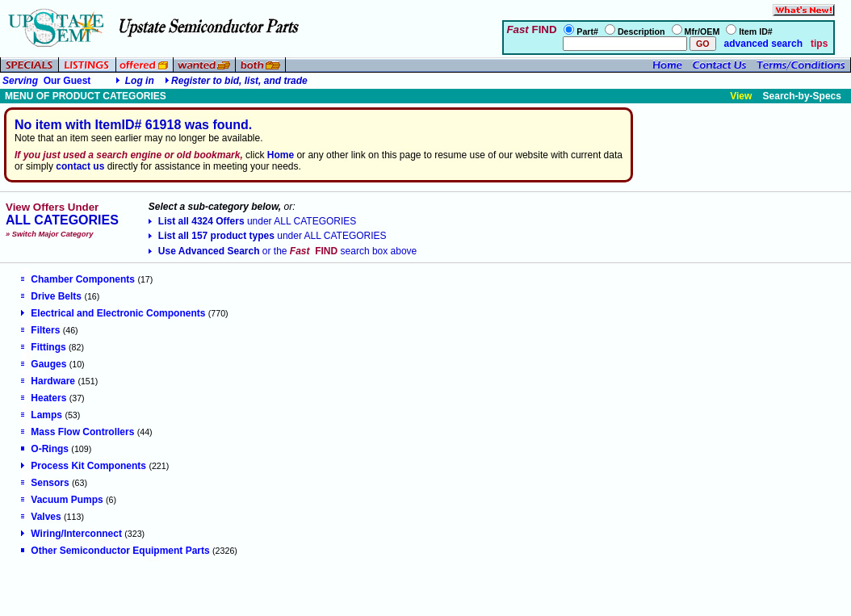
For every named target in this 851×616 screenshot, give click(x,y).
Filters (40, 330)
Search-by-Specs (802, 96)
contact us (80, 166)
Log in (140, 81)
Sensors (45, 483)
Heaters (44, 398)
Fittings (43, 347)
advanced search (762, 44)
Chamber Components (78, 279)
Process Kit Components (84, 466)
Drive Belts (51, 296)
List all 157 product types (268, 236)
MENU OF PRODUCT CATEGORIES (86, 96)
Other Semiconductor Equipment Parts (115, 551)
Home (281, 155)
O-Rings (45, 449)
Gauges (44, 364)
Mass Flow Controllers (78, 432)
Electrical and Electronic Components (113, 313)
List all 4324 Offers (252, 221)
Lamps (42, 415)
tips (819, 44)
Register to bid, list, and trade (239, 81)
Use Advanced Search (283, 251)
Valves (41, 517)
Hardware (48, 381)
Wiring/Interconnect (71, 534)
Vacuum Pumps (62, 500)
